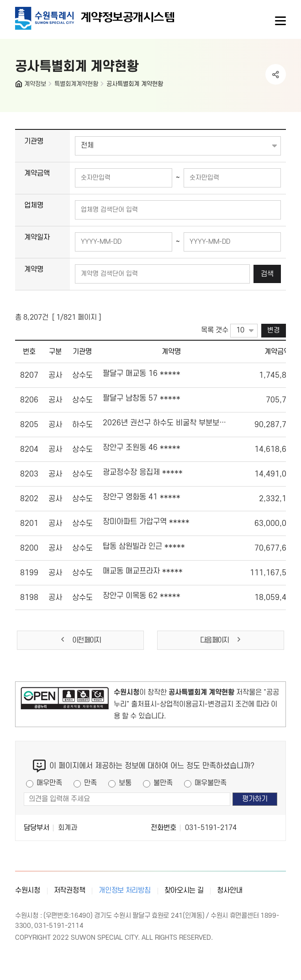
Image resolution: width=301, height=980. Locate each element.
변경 (274, 330)
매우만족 (49, 783)
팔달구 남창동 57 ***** (142, 398)
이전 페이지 (80, 640)
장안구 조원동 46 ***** (142, 448)
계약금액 (37, 173)
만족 (90, 783)
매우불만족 (211, 783)
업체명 (34, 205)
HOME (20, 86)
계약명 (34, 269)
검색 (267, 274)
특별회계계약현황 (76, 84)
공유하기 (276, 74)
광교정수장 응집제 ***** (143, 472)
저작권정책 (70, 890)
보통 (125, 783)
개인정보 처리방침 (124, 890)
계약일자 (37, 237)
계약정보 (35, 84)
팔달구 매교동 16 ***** (142, 374)
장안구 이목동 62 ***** (142, 596)
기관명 (34, 141)
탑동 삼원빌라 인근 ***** (144, 546)
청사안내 (230, 890)
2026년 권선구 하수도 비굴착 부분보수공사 (164, 423)
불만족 (163, 783)
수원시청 (28, 890)
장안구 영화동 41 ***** (142, 497)
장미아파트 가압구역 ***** (146, 522)
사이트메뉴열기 (280, 21)
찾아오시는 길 (184, 890)
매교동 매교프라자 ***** (143, 571)
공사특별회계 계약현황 (135, 84)
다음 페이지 (221, 640)
